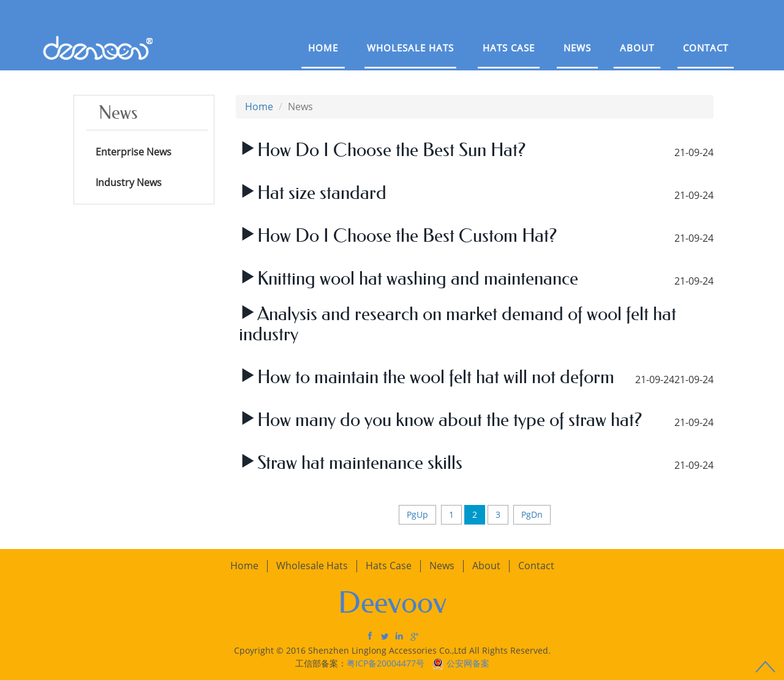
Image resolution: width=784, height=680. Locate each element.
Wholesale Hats (410, 48)
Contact (706, 48)
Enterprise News (134, 152)
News (577, 48)
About (637, 48)
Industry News (129, 182)
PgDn (532, 514)
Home (323, 48)
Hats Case (509, 48)
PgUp (417, 514)
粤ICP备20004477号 (387, 663)
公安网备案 (468, 663)
